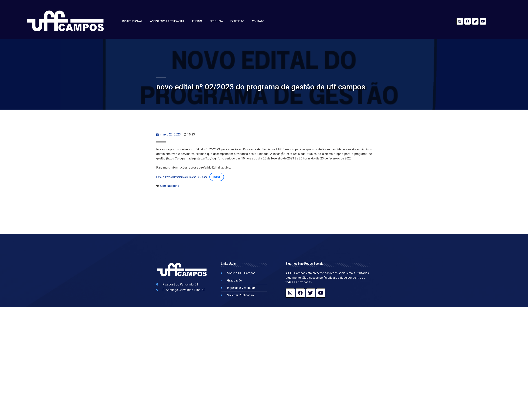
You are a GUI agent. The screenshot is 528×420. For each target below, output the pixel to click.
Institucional (132, 21)
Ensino (197, 21)
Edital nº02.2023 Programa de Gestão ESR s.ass (182, 177)
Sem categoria (170, 186)
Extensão (237, 21)
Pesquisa (216, 21)
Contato (258, 21)
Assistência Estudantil (167, 21)
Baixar (217, 177)
